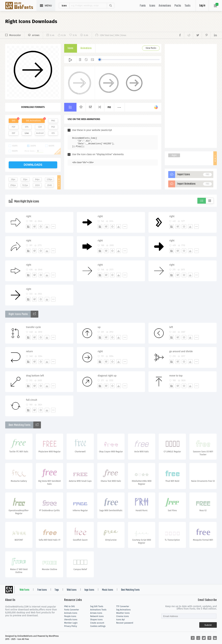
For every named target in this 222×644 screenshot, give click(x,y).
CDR (40, 127)
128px (50, 179)
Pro (109, 107)
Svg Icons (21, 6)
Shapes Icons (96, 620)
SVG (14, 121)
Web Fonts (24, 590)
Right (174, 155)
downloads (33, 165)
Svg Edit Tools (97, 606)
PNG (53, 121)
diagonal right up (107, 376)
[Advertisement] (191, 96)
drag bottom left (35, 376)
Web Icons (72, 590)
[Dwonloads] (47, 226)
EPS (27, 127)
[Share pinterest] (206, 35)
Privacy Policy (71, 626)
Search (110, 6)
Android (40, 133)
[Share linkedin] (214, 35)
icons (64, 6)
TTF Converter (123, 606)
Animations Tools (98, 610)
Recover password (125, 623)
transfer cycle (33, 327)
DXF (14, 133)
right (29, 216)
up (99, 327)
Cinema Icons (122, 616)
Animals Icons (71, 613)
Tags (57, 590)
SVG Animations (33, 121)
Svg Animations (123, 610)
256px (13, 185)
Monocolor (15, 35)
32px (25, 179)
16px (13, 179)
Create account (97, 623)
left (171, 327)
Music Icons (108, 590)
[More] (53, 226)
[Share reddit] (188, 35)
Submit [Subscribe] (208, 625)
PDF (14, 127)
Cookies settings (98, 626)
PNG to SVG (69, 606)
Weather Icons (123, 613)
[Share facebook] (181, 35)
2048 (50, 185)
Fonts (143, 6)
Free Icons (42, 590)
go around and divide (181, 351)
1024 (37, 185)
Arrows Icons (96, 613)
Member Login (71, 623)
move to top (176, 376)
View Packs (151, 48)
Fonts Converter (72, 610)
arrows (36, 35)
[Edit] (35, 226)
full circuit (32, 400)
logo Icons (89, 590)
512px (25, 185)
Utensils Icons (71, 620)
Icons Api (120, 620)
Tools (188, 6)
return (29, 351)
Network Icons (97, 616)
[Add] (28, 226)
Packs (178, 6)
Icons (152, 6)
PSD (53, 127)
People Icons (70, 616)
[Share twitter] (197, 35)
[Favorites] (41, 226)
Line (27, 133)
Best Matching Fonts (130, 590)
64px (37, 179)
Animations (165, 6)
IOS (53, 133)
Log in (202, 6)
